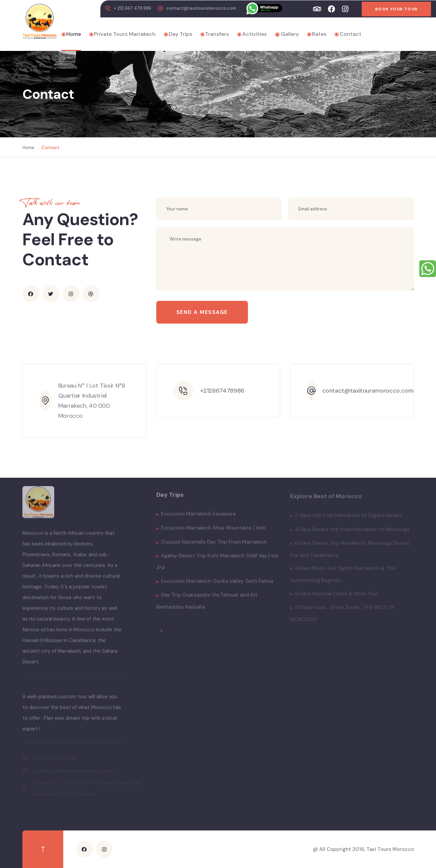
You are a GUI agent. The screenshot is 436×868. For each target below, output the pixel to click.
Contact (348, 34)
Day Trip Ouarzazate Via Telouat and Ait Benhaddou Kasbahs (207, 604)
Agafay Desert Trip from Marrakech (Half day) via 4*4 (217, 565)
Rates (317, 34)
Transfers (214, 34)
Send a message (202, 312)
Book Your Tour (396, 9)
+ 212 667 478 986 (133, 8)
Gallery (287, 34)
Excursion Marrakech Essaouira (196, 517)
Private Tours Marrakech (122, 34)
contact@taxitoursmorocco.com (201, 8)
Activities (252, 34)
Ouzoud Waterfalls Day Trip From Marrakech (212, 545)
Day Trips (178, 34)
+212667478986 (222, 391)
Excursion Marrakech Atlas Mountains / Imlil (211, 531)
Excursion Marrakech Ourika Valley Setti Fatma (215, 584)
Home (71, 34)
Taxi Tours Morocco (390, 849)
